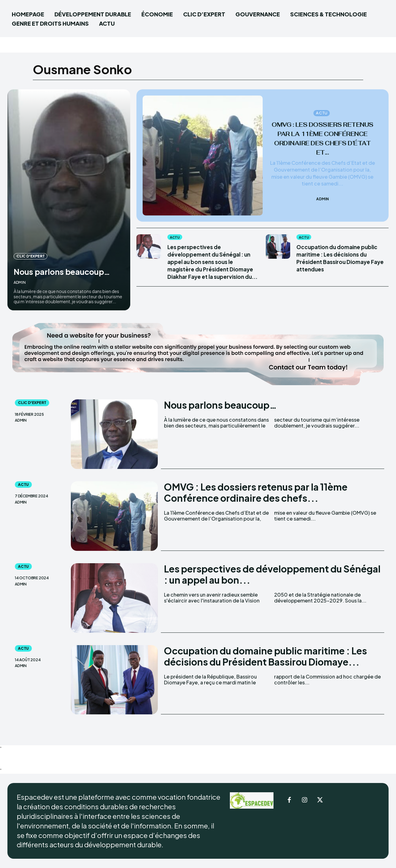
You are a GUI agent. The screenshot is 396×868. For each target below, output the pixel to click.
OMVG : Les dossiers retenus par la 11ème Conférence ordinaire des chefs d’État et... (322, 138)
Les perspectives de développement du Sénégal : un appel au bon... (272, 574)
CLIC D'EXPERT (30, 245)
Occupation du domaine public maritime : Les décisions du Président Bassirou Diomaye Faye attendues (334, 262)
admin (20, 282)
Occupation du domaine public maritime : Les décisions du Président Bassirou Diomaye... (265, 656)
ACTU (322, 108)
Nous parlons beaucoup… (43, 266)
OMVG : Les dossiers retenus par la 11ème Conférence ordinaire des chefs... (256, 492)
